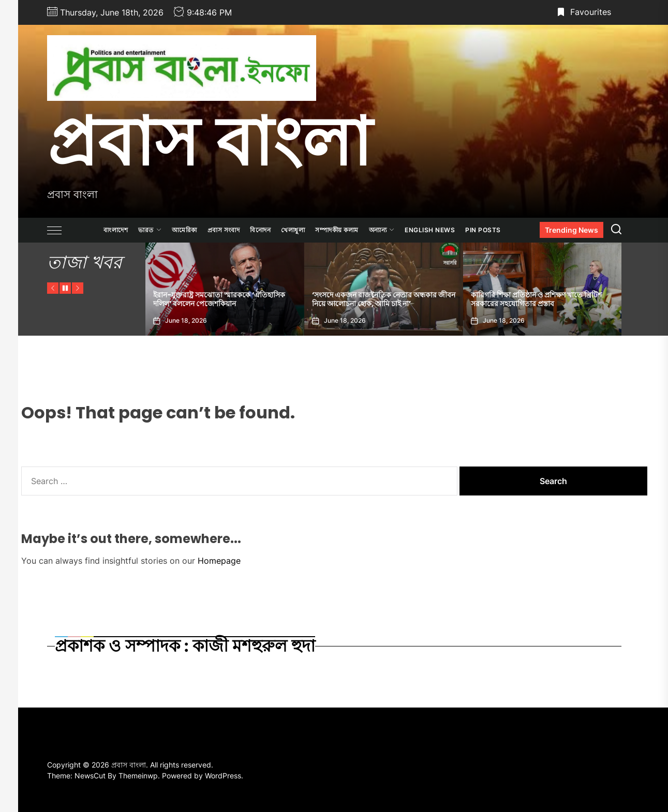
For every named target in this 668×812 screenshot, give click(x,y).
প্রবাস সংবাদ (224, 230)
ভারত (150, 230)
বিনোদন (260, 230)
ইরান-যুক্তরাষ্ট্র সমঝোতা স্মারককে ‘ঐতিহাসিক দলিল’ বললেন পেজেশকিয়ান (219, 299)
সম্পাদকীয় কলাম (337, 230)
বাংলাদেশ (116, 230)
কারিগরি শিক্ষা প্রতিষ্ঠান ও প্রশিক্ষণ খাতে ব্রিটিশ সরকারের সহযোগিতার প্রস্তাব (536, 299)
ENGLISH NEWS (430, 230)
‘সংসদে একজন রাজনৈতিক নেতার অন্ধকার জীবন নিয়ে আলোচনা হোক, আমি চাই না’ (384, 299)
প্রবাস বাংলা (209, 141)
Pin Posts (483, 230)
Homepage (219, 561)
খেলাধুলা (293, 230)
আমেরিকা (184, 230)
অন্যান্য (382, 230)
